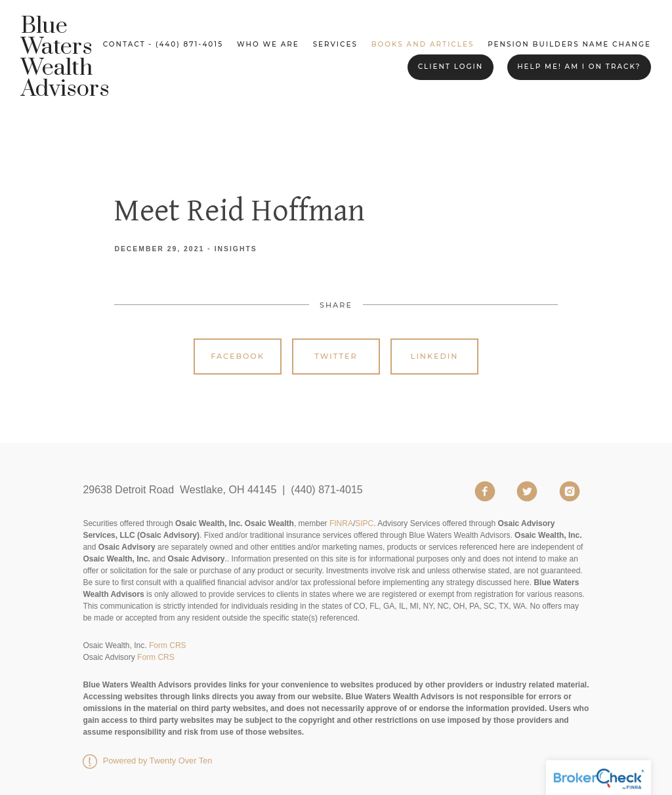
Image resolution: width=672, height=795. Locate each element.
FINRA (341, 523)
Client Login (451, 67)
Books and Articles (423, 44)
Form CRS (168, 645)
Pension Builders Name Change (569, 44)
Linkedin (435, 356)
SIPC (364, 523)
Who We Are (268, 44)
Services (335, 44)
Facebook (238, 356)
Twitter (336, 356)
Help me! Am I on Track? (579, 67)
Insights (236, 249)
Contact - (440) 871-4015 (163, 44)
